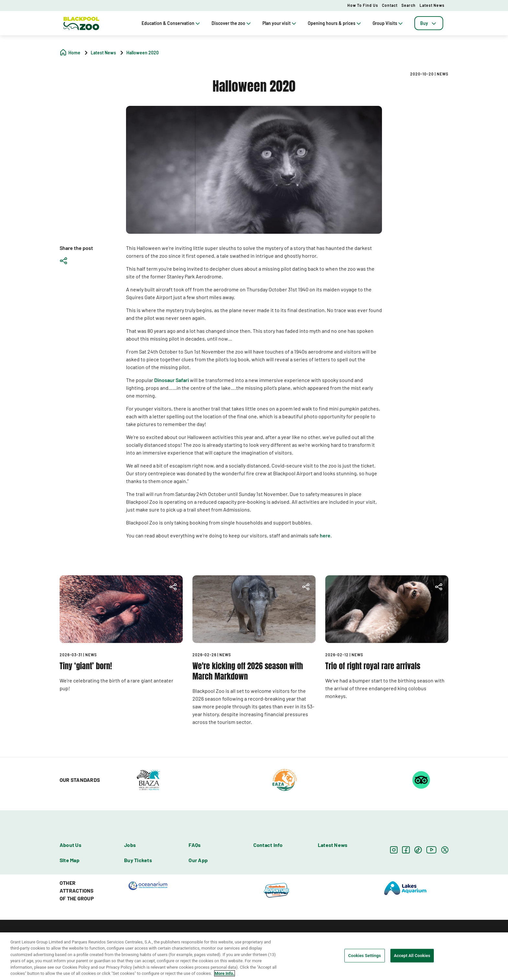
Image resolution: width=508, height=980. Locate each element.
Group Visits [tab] (388, 23)
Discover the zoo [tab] (232, 23)
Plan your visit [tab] (280, 23)
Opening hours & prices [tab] (335, 23)
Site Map (69, 860)
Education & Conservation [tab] (171, 23)
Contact (390, 5)
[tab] (429, 23)
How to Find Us (363, 5)
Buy (429, 23)
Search (409, 5)
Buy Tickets (138, 860)
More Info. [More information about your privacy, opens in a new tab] (225, 973)
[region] (254, 956)
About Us (70, 845)
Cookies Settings (365, 956)
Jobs (130, 845)
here (325, 535)
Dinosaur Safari (172, 380)
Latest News (432, 5)
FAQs (195, 845)
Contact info (268, 845)
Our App (198, 860)
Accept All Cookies (412, 956)
